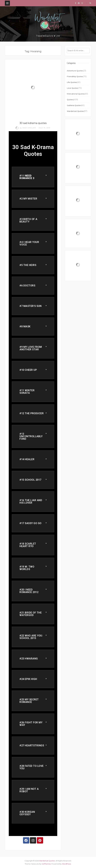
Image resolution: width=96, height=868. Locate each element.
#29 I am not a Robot (29, 790)
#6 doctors (27, 286)
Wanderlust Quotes (75, 111)
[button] (33, 177)
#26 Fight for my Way (31, 724)
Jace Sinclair (26, 128)
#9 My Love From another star (31, 348)
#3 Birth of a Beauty (28, 220)
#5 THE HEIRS (28, 265)
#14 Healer (27, 459)
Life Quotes (72, 82)
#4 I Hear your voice (29, 243)
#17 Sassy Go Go (30, 523)
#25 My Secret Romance (29, 701)
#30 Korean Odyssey (27, 813)
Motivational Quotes (76, 94)
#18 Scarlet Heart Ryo (28, 545)
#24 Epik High (28, 679)
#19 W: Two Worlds (27, 568)
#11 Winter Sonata (27, 392)
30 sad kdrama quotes (33, 123)
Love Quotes (72, 88)
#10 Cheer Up (28, 370)
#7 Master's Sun (31, 306)
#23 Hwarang (29, 659)
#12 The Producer (32, 413)
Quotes (70, 100)
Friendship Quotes (75, 76)
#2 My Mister (28, 199)
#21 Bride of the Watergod (31, 614)
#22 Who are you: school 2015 (31, 637)
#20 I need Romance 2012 (29, 591)
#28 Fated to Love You (32, 767)
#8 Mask (25, 326)
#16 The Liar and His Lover (31, 501)
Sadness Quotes (74, 105)
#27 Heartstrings (32, 745)
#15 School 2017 (30, 480)
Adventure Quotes (75, 71)
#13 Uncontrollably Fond (31, 436)
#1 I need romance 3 (27, 177)
